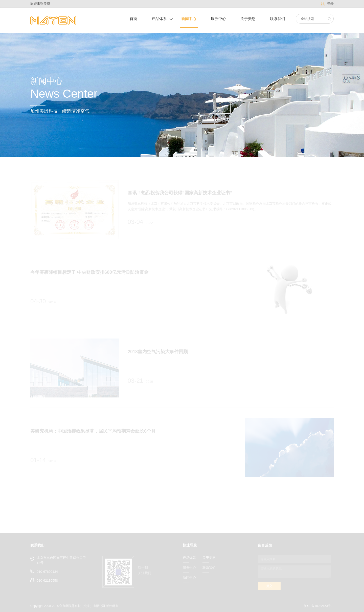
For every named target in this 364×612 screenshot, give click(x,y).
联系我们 (278, 19)
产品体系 (159, 19)
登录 (330, 4)
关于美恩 (248, 19)
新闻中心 (189, 19)
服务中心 (218, 19)
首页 (133, 19)
